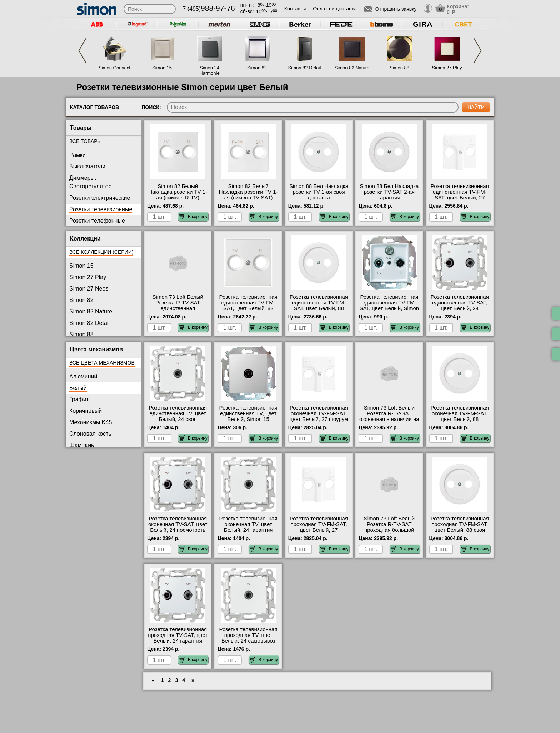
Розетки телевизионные (101, 209)
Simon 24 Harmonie (209, 70)
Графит (79, 399)
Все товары (86, 141)
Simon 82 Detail (305, 68)
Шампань (82, 445)
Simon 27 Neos (89, 289)
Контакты (295, 9)
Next (477, 51)
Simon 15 (162, 68)
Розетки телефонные (97, 221)
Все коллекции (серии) (101, 252)
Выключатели (87, 166)
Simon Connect (114, 68)
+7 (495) (207, 9)
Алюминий (83, 377)
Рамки (77, 155)
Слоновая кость (90, 434)
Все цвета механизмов (102, 363)
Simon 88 (399, 68)
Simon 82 (257, 68)
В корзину (193, 217)
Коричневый (86, 411)
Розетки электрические (100, 198)
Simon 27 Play (447, 68)
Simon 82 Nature (352, 68)
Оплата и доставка (335, 9)
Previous (82, 51)
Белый (78, 388)
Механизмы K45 (91, 422)
